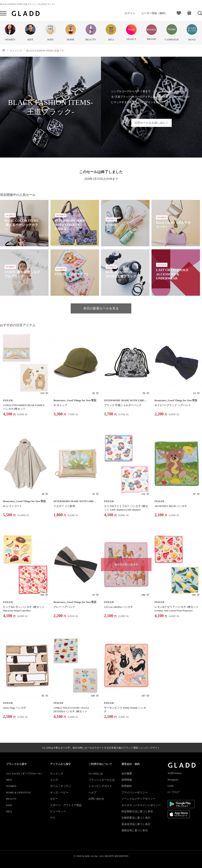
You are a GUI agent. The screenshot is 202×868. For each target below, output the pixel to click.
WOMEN (11, 786)
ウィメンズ (57, 773)
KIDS (9, 805)
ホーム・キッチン (61, 786)
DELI (9, 811)
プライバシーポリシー (135, 792)
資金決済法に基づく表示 (136, 824)
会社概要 (127, 773)
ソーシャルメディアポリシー (138, 799)
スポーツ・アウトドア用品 (66, 805)
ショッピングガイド (100, 786)
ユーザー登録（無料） (154, 13)
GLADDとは (96, 773)
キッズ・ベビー (59, 792)
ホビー (54, 799)
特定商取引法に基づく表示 (137, 811)
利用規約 (127, 786)
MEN (9, 780)
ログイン (130, 13)
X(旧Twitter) (175, 773)
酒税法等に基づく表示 (135, 830)
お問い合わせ (96, 799)
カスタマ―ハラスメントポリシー (141, 805)
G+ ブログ (174, 792)
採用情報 (127, 780)
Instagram (173, 780)
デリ (53, 818)
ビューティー (58, 811)
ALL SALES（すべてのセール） (25, 773)
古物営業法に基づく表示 (136, 818)
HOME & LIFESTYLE (18, 792)
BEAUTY (11, 799)
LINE (171, 786)
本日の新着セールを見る (101, 308)
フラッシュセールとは (102, 780)
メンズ (54, 780)
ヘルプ (92, 792)
